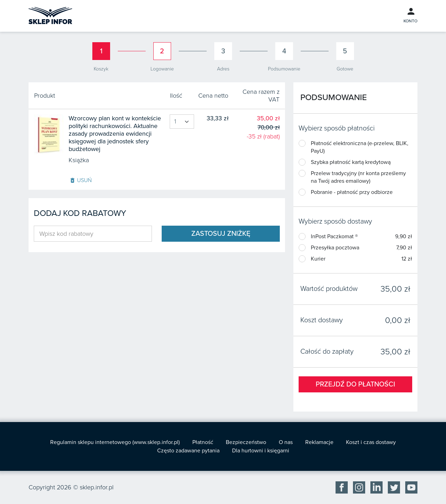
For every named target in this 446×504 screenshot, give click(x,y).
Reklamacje (319, 442)
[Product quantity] (182, 122)
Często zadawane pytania (188, 451)
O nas (286, 442)
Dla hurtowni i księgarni (261, 451)
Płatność (203, 442)
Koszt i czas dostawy (371, 442)
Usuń (80, 180)
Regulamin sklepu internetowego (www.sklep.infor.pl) (115, 442)
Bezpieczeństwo (246, 442)
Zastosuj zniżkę (221, 234)
